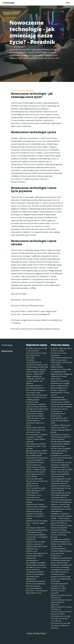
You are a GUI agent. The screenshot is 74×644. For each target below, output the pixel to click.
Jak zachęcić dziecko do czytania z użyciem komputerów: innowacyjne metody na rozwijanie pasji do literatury (61, 577)
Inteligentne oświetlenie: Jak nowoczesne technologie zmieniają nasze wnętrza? (61, 567)
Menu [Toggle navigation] (68, 3)
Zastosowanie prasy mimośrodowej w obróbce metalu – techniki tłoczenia (36, 467)
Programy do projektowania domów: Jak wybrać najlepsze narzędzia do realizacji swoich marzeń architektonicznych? (62, 409)
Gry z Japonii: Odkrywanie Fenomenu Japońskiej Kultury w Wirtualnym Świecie (37, 530)
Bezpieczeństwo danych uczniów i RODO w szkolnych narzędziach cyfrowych (37, 507)
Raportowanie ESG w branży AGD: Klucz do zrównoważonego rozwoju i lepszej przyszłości (61, 610)
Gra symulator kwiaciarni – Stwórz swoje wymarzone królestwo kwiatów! (36, 584)
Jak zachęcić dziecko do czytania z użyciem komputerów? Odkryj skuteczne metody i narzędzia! (59, 588)
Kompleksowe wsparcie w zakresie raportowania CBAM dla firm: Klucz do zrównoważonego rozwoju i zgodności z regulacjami (62, 460)
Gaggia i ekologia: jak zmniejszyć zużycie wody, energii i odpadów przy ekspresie (35, 380)
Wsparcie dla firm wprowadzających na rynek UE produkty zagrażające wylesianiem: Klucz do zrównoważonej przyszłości (61, 495)
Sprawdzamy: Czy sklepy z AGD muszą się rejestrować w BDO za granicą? (61, 437)
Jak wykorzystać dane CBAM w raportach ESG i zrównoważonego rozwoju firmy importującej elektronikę (37, 353)
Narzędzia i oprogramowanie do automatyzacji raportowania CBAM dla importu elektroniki (37, 363)
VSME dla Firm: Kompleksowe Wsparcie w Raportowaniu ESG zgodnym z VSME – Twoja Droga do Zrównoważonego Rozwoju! (61, 516)
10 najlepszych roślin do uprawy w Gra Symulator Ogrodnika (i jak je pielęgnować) (35, 575)
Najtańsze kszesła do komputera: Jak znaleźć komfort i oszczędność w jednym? (35, 515)
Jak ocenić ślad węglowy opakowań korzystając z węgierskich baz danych (35, 414)
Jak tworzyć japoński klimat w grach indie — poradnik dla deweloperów (37, 537)
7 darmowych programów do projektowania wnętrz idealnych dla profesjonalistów (37, 557)
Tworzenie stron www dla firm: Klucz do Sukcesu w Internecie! (60, 625)
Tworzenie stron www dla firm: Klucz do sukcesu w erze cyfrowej (60, 618)
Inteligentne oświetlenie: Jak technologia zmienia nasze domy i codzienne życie (61, 560)
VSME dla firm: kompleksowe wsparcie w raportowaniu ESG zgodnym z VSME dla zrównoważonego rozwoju (61, 506)
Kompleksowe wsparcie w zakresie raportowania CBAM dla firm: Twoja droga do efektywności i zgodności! (62, 471)
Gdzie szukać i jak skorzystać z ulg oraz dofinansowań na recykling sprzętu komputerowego (37, 398)
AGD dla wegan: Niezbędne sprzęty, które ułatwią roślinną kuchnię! (61, 451)
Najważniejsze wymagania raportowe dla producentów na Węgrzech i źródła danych (37, 407)
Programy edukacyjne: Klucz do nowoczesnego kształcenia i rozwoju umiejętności (61, 352)
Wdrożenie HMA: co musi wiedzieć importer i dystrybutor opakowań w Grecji (35, 422)
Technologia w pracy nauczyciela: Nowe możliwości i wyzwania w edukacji (35, 499)
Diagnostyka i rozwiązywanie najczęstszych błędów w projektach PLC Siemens (37, 460)
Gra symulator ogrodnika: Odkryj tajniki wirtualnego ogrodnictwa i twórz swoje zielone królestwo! (36, 566)
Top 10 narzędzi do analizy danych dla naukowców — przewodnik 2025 (36, 490)
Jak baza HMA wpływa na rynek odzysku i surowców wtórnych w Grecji (36, 430)
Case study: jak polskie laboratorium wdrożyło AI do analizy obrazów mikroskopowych (37, 482)
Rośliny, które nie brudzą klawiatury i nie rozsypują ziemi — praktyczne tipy (60, 383)
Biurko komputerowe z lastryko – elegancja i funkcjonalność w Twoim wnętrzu (60, 391)
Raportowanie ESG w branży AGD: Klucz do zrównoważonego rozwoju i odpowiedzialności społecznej (61, 600)
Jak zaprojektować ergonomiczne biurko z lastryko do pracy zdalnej (60, 400)
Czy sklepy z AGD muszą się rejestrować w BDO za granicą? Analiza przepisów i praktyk (61, 429)
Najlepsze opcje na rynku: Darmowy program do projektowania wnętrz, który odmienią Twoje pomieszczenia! (37, 546)
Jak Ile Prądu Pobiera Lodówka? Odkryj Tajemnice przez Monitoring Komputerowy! (61, 552)
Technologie (8, 3)
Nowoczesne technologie (22, 90)
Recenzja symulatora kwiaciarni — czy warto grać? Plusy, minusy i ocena (37, 591)
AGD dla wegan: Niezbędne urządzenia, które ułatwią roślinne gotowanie (61, 444)
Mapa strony (7, 351)
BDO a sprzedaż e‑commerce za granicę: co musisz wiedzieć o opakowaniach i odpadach (37, 438)
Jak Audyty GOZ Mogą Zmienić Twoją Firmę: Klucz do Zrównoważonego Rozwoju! (61, 533)
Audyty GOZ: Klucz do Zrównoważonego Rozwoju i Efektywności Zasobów (61, 525)
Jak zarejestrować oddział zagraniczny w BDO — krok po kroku (36, 446)
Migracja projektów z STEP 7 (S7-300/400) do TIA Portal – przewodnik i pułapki (37, 453)
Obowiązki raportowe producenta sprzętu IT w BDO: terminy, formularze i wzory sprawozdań (36, 389)
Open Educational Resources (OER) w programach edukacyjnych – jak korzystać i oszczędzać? (61, 361)
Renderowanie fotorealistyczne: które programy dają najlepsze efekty (60, 419)
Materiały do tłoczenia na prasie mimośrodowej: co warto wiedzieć (36, 474)
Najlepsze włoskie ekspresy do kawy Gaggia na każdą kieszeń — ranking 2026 (36, 372)
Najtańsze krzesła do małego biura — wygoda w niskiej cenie (37, 523)
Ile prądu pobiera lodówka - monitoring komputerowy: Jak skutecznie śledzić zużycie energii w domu (62, 543)
